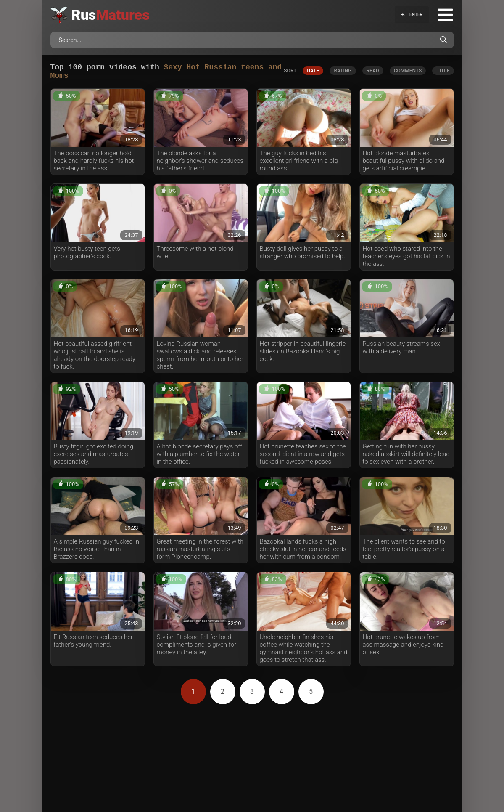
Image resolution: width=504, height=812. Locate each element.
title (443, 72)
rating (343, 72)
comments (408, 72)
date (313, 72)
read (373, 72)
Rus (111, 15)
